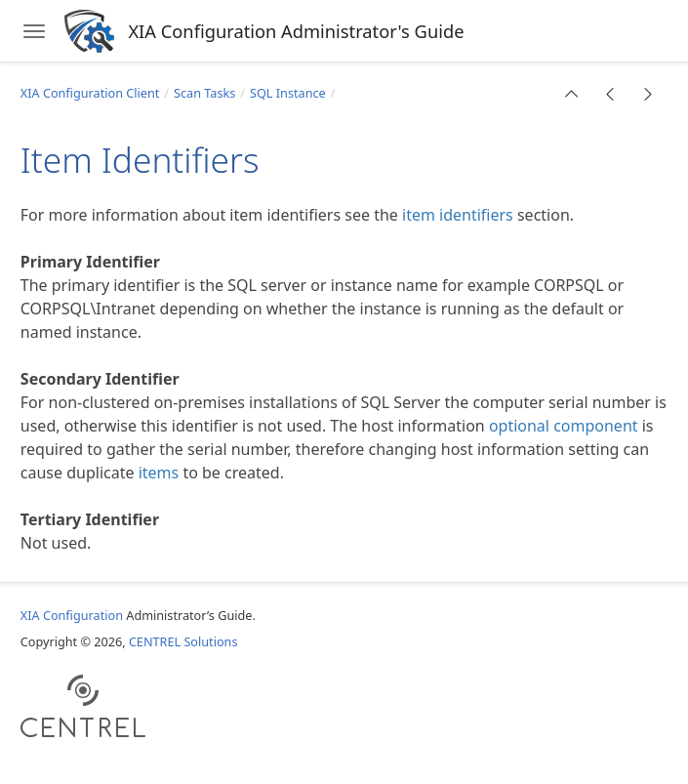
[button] (572, 94)
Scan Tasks (204, 93)
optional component (564, 426)
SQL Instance (288, 93)
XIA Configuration (72, 615)
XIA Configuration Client (90, 93)
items (159, 473)
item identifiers (458, 215)
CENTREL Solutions (183, 641)
